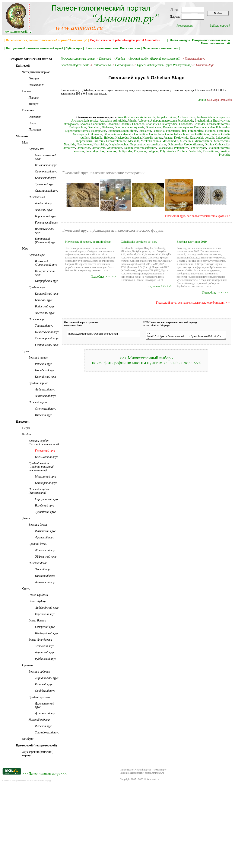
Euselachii (102, 131)
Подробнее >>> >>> (102, 273)
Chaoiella (82, 124)
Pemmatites (108, 148)
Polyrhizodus (158, 151)
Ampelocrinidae (150, 117)
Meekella (226, 138)
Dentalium (226, 124)
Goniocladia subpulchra (131, 134)
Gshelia (167, 134)
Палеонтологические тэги (160, 48)
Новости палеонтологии (101, 48)
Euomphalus (225, 127)
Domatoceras (113, 127)
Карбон (117, 59)
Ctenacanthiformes (188, 124)
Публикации (74, 48)
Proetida (215, 151)
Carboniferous (120, 65)
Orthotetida (183, 144)
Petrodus (197, 148)
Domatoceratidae (164, 127)
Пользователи (130, 48)
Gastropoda (195, 131)
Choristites (122, 124)
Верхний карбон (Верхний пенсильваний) (151, 59)
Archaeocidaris (170, 117)
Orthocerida (153, 144)
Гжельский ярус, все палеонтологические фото (197, 213)
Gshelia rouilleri (183, 134)
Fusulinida (180, 131)
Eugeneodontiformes (203, 127)
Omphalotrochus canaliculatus (79, 144)
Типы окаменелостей (215, 43)
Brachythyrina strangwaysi (204, 121)
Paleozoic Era (99, 65)
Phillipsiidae (211, 148)
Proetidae (227, 151)
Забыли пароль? (220, 26)
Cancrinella (68, 124)
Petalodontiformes (146, 148)
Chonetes (95, 124)
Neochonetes (188, 141)
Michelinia (123, 141)
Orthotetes (168, 144)
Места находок (180, 40)
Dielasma (67, 127)
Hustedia (72, 138)
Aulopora (118, 121)
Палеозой (101, 59)
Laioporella (159, 138)
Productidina (201, 151)
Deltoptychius (209, 124)
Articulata (81, 121)
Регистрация (185, 26)
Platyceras (226, 148)
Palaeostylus (92, 148)
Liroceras (192, 138)
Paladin (228, 144)
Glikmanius (210, 131)
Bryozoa (227, 121)
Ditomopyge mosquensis (89, 127)
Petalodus (164, 148)
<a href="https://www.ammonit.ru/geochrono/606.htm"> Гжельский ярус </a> (185, 332)
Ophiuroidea (106, 144)
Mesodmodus (107, 141)
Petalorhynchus (181, 148)
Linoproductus (176, 138)
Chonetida (108, 124)
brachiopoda (161, 121)
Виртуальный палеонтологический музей (35, 48)
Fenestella (116, 131)
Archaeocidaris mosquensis (197, 117)
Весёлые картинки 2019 (192, 238)
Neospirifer (204, 141)
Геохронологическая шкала (211, 40)
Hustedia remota (88, 138)
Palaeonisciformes (72, 148)
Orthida (140, 144)
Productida (185, 151)
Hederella (200, 134)
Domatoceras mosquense (137, 127)
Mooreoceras (158, 141)
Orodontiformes (125, 144)
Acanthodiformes (112, 117)
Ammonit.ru (153, 861)
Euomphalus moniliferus (79, 131)
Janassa (104, 138)
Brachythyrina (178, 121)
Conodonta (156, 124)
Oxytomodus (214, 144)
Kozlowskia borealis (138, 138)
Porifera (173, 151)
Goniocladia (108, 134)
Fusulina (167, 131)
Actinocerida (131, 117)
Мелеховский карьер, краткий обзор (84, 238)
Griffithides (154, 134)
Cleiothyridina (139, 124)
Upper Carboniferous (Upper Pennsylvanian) (161, 65)
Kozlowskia (117, 138)
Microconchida (140, 141)
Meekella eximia (87, 141)
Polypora (144, 151)
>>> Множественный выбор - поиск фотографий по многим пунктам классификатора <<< (146, 358)
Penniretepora (125, 148)
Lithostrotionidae (209, 138)
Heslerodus (225, 134)
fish (141, 131)
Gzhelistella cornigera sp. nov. (137, 238)
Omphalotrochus (222, 141)
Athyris (107, 121)
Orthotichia (198, 144)
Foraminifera (153, 131)
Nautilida (173, 141)
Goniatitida (93, 134)
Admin (205, 100)
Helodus (212, 134)
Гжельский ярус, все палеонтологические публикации (193, 299)
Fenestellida (130, 131)
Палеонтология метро (44, 856)
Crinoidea (170, 124)
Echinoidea (182, 127)
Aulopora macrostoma (139, 121)
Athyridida (95, 121)
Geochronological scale (71, 65)
